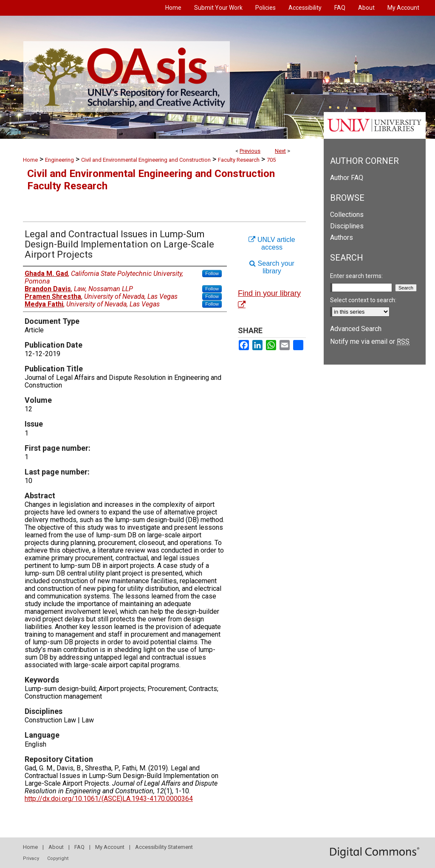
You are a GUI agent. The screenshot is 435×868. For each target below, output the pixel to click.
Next (280, 151)
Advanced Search (356, 329)
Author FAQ (347, 178)
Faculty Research (239, 160)
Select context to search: (363, 300)
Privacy (31, 858)
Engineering (59, 160)
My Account (110, 847)
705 (271, 160)
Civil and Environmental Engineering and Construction (146, 160)
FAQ (79, 847)
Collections (347, 215)
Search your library (272, 267)
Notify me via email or (370, 341)
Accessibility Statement (164, 847)
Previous (250, 151)
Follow (212, 273)
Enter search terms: (356, 276)
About (56, 847)
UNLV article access (272, 243)
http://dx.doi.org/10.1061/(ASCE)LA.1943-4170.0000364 (109, 799)
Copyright (58, 858)
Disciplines (347, 226)
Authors (342, 237)
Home (30, 160)
